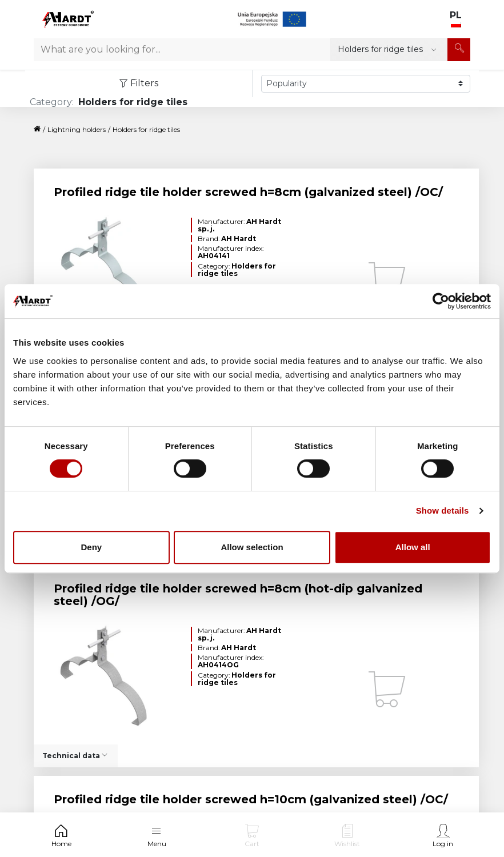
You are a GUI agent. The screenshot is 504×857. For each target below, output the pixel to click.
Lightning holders (77, 129)
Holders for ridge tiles (146, 129)
